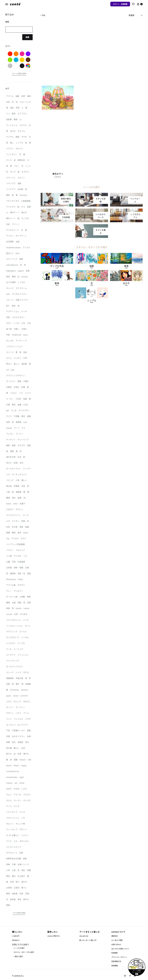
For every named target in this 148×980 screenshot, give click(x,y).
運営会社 (115, 936)
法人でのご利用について (120, 949)
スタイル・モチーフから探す (24, 952)
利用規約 (115, 953)
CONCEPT (16, 936)
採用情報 (115, 966)
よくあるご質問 (117, 940)
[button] (57, 266)
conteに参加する (54, 936)
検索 (27, 37)
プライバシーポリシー (119, 957)
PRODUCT (16, 940)
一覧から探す (18, 956)
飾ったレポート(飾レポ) (88, 940)
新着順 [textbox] (131, 15)
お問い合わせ (116, 944)
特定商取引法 (116, 961)
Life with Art (84, 936)
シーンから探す (19, 948)
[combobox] (136, 15)
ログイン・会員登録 (120, 4)
